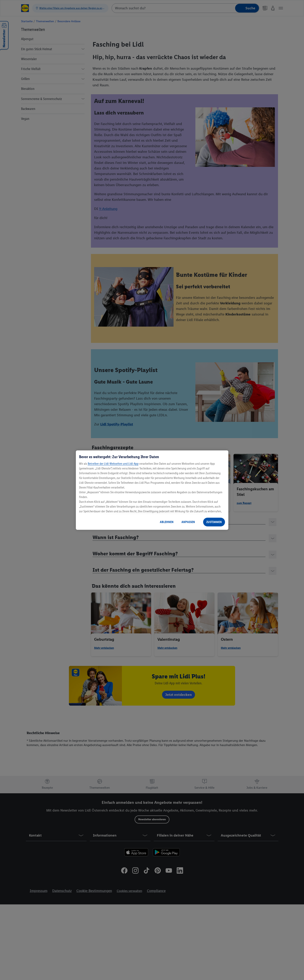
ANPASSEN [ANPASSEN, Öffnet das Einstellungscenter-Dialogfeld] (188, 522)
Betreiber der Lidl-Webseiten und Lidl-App (113, 464)
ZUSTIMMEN (214, 522)
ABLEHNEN (167, 522)
